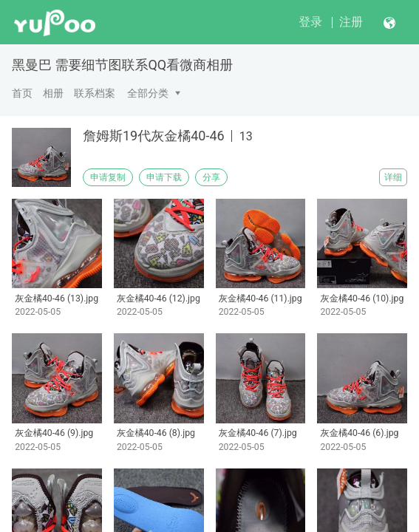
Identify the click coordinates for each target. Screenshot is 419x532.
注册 (351, 22)
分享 (211, 177)
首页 (22, 93)
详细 (393, 177)
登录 (310, 22)
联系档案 (95, 93)
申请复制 (108, 177)
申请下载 (164, 177)
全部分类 (148, 93)
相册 (53, 93)
